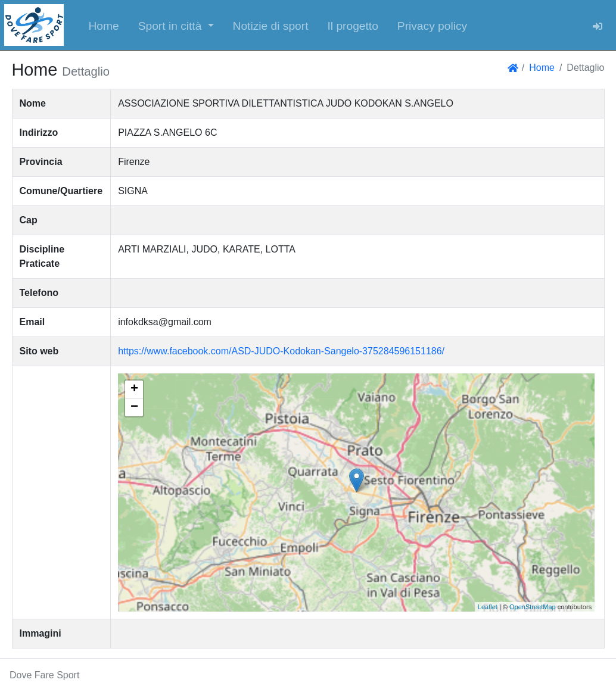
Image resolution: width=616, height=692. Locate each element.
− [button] (134, 407)
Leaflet (488, 607)
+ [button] (134, 389)
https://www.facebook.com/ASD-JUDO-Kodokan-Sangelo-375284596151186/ (281, 351)
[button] (176, 25)
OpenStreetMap (533, 607)
